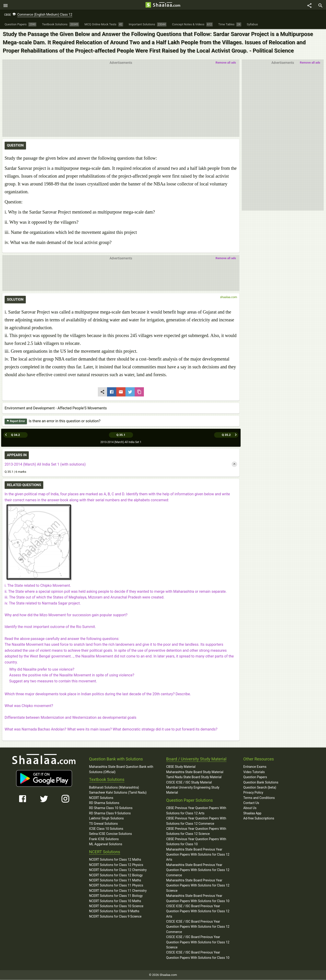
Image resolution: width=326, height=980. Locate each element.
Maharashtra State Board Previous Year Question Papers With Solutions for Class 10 (198, 898)
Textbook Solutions (107, 780)
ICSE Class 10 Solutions (106, 829)
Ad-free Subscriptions (259, 819)
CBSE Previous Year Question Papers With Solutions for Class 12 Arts (196, 811)
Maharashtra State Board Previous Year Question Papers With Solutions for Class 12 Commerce (198, 870)
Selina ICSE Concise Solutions (111, 834)
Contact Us (251, 803)
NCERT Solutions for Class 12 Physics (116, 865)
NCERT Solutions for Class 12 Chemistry (118, 870)
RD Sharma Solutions (104, 803)
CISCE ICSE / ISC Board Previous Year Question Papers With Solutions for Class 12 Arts (198, 911)
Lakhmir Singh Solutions (106, 819)
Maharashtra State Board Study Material (195, 772)
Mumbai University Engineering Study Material (193, 790)
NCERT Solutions (101, 798)
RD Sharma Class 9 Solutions (110, 813)
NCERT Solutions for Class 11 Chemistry (118, 891)
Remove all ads (310, 64)
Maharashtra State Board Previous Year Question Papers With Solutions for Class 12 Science (198, 885)
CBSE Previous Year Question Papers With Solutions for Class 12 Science (196, 831)
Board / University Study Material (196, 759)
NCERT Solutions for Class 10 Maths (115, 901)
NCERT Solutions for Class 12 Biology (116, 875)
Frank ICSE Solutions (104, 839)
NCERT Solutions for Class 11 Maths (115, 880)
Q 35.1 (121, 435)
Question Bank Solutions (261, 782)
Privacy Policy (253, 793)
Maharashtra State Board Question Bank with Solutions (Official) (121, 769)
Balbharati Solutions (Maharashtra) (114, 787)
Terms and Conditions (259, 798)
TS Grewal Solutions (103, 824)
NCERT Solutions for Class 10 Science (116, 906)
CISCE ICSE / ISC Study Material (189, 782)
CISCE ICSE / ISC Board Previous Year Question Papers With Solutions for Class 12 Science (198, 942)
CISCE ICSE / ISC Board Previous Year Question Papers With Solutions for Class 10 (198, 955)
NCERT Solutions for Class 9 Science (115, 916)
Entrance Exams (255, 767)
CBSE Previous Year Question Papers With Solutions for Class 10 (196, 842)
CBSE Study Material (181, 767)
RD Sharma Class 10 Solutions (111, 808)
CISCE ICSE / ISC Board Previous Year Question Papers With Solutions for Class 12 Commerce (198, 927)
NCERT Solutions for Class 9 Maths (114, 911)
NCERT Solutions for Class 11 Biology (116, 896)
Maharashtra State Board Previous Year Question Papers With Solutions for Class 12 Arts (198, 855)
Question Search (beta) (260, 787)
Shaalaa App (252, 813)
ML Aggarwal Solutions (106, 844)
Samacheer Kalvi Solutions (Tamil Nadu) (118, 793)
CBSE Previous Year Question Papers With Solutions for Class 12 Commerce (196, 821)
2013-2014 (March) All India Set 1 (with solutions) (45, 464)
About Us (250, 808)
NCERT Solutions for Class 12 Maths (115, 860)
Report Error (16, 423)
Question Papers (255, 777)
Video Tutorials (254, 772)
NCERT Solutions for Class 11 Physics (116, 886)
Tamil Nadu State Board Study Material (194, 777)
